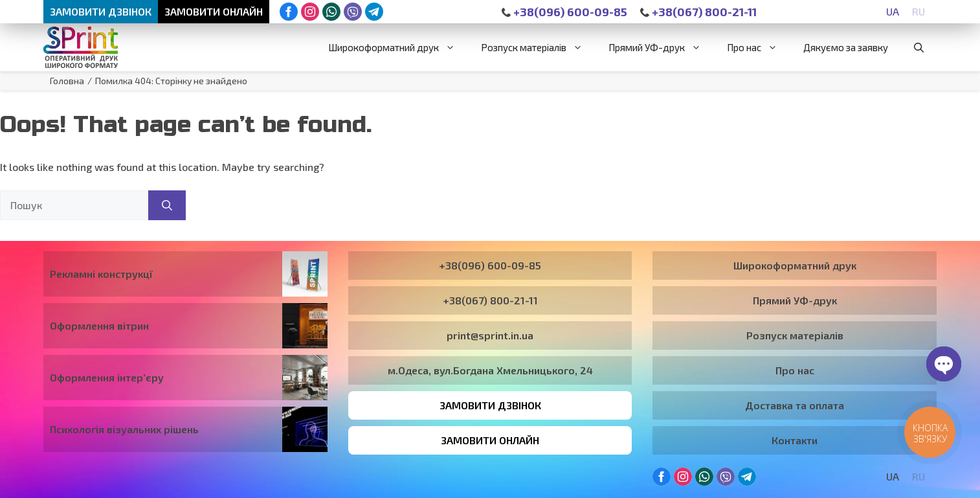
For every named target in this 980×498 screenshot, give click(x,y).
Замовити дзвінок (101, 11)
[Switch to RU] (919, 11)
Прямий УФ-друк (661, 47)
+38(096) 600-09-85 (564, 12)
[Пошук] (167, 205)
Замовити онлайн (214, 11)
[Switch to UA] (893, 11)
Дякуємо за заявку (846, 47)
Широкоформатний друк (398, 47)
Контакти (795, 440)
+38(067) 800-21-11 (698, 12)
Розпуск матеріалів (538, 47)
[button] (919, 47)
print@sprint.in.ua (490, 335)
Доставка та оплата (795, 405)
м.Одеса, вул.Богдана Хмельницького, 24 (490, 370)
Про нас (759, 47)
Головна (67, 81)
